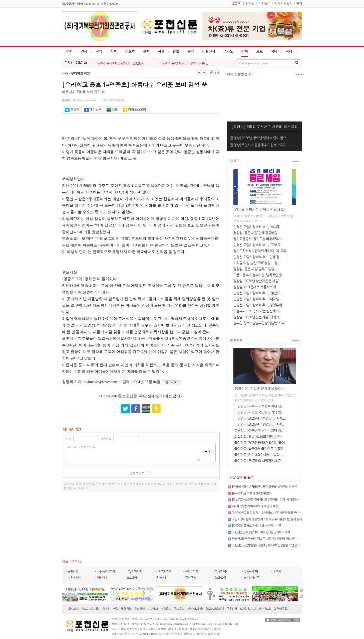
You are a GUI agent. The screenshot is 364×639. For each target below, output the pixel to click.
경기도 (228, 51)
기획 (245, 51)
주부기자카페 (134, 572)
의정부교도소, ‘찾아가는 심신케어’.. (257, 311)
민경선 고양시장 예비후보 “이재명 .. (257, 299)
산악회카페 (192, 572)
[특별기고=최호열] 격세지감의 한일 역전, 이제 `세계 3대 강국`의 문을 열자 (275, 500)
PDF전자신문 (252, 578)
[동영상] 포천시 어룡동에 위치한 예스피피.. (259, 145)
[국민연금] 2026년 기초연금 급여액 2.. (260, 418)
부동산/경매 (251, 572)
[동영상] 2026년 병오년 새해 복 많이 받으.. (259, 138)
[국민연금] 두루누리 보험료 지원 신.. (258, 406)
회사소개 (73, 609)
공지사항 (73, 572)
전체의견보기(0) (141, 473)
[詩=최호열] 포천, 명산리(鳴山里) (251, 493)
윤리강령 (139, 609)
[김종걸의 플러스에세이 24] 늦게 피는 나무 (257, 526)
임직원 (106, 609)
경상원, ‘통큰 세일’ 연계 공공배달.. (256, 233)
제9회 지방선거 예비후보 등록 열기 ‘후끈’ (255, 506)
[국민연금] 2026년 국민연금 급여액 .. (259, 424)
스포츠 (130, 51)
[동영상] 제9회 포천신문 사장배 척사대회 (265, 126)
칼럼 (176, 51)
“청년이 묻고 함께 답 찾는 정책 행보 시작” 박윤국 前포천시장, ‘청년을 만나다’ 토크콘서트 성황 (285, 513)
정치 (69, 51)
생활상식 (209, 51)
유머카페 (161, 578)
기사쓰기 (265, 4)
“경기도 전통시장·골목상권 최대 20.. (260, 209)
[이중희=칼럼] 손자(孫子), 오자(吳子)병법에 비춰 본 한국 (265, 487)
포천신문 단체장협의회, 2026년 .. (122, 63)
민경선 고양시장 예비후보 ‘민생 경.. (257, 257)
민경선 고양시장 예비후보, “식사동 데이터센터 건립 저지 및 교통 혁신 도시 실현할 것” (281, 539)
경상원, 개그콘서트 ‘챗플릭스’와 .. (256, 287)
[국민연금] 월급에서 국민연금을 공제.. (259, 449)
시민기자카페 (164, 572)
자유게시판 (74, 578)
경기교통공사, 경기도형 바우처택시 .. (259, 239)
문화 (146, 51)
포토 (259, 51)
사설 (161, 51)
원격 (299, 4)
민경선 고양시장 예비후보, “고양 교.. (258, 245)
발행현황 (126, 609)
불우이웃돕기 (282, 609)
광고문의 (179, 609)
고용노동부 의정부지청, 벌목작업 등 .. (259, 275)
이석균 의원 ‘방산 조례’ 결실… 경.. (256, 263)
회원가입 (248, 4)
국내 (274, 51)
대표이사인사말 (90, 609)
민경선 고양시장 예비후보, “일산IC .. (258, 293)
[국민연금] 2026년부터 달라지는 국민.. (260, 443)
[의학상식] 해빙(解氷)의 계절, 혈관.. (258, 437)
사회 (114, 51)
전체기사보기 (283, 4)
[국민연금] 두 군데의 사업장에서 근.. (258, 461)
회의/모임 (220, 578)
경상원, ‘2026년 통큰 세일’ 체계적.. (257, 317)
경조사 (277, 572)
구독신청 (232, 609)
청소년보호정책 (215, 609)
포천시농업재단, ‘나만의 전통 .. (185, 63)
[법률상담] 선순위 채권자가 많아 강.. (258, 430)
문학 (191, 51)
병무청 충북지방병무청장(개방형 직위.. (260, 323)
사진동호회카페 (106, 572)
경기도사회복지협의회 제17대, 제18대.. (260, 251)
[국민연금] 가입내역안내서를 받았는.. (259, 455)
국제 (289, 51)
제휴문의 (166, 609)
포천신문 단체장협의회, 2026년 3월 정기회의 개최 (261, 532)
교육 (99, 51)
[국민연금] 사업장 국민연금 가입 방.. (258, 412)
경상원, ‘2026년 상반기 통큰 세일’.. (257, 281)
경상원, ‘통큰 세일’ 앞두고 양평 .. (255, 269)
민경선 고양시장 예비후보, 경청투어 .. (259, 305)
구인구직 (191, 578)
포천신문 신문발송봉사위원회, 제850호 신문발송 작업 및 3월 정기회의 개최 (275, 545)
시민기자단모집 (262, 609)
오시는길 (245, 609)
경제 (84, 51)
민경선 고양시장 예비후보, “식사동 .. (258, 227)
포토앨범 (132, 578)
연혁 (116, 609)
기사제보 (153, 609)
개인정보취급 (195, 609)
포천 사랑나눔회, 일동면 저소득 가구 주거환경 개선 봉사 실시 (267, 519)
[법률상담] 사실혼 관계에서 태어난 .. (260, 388)
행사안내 (102, 578)
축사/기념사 (222, 572)
